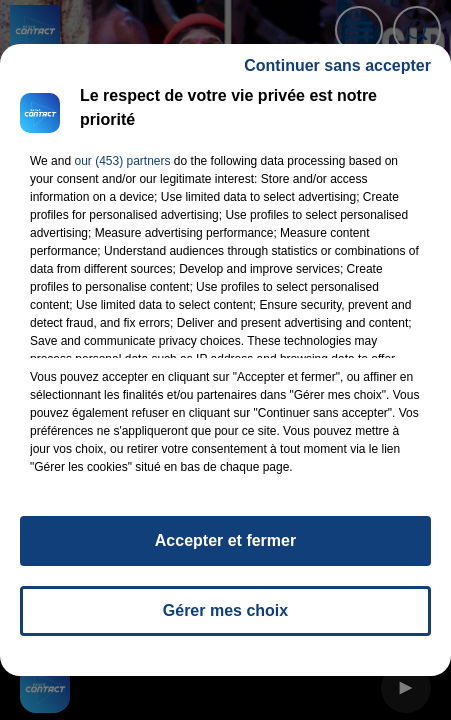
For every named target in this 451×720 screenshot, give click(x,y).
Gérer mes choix (225, 619)
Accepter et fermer (225, 549)
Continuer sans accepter (337, 74)
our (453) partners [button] (122, 170)
